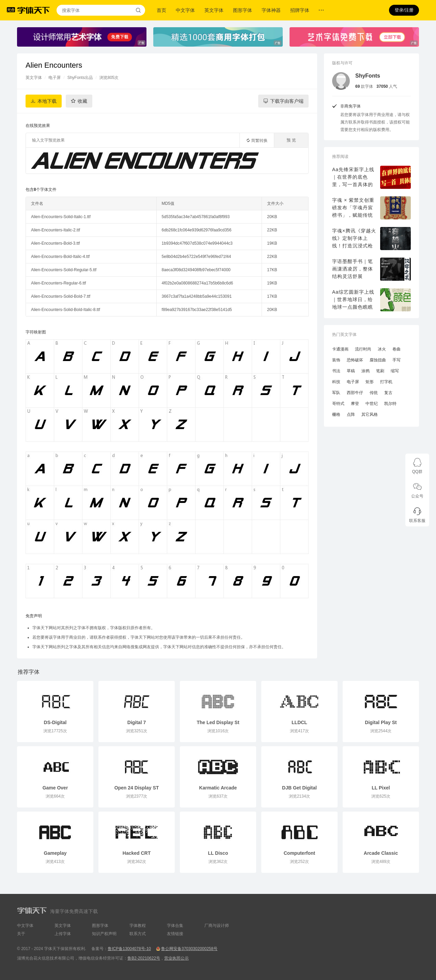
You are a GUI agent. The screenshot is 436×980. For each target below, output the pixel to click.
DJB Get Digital (299, 788)
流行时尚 (363, 349)
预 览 (291, 140)
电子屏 (54, 78)
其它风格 (370, 414)
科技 (336, 382)
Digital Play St (381, 722)
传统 (374, 393)
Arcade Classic (381, 853)
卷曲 (396, 349)
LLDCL (299, 722)
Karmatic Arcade (218, 788)
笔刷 (380, 371)
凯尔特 (390, 404)
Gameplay (55, 853)
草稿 (351, 371)
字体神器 (271, 10)
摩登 (355, 404)
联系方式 (138, 934)
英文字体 (214, 10)
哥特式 (338, 404)
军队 (336, 393)
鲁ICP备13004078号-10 (129, 949)
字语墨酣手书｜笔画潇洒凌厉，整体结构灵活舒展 (353, 269)
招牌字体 (300, 10)
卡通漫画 (340, 349)
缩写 (395, 371)
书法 (336, 371)
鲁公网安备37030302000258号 (189, 949)
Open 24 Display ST (137, 788)
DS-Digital (55, 722)
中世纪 (372, 404)
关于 (21, 934)
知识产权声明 (104, 934)
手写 (396, 360)
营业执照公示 (176, 958)
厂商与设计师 (217, 926)
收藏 (82, 101)
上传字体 (63, 934)
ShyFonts (368, 76)
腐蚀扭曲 (378, 360)
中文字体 (185, 10)
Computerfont (300, 853)
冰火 (382, 349)
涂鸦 (365, 371)
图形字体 (243, 10)
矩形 (370, 382)
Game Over (55, 788)
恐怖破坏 (355, 360)
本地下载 (47, 101)
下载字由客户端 (287, 101)
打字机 (386, 382)
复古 (388, 393)
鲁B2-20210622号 (144, 958)
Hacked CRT (137, 853)
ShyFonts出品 (80, 78)
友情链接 (175, 934)
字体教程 (138, 926)
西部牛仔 (355, 393)
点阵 (351, 414)
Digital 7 (137, 722)
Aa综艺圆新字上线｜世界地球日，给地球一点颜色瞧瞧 (353, 299)
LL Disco (218, 853)
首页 (161, 10)
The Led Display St (218, 722)
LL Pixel (381, 788)
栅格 (336, 414)
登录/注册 (404, 10)
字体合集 (175, 926)
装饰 (336, 360)
